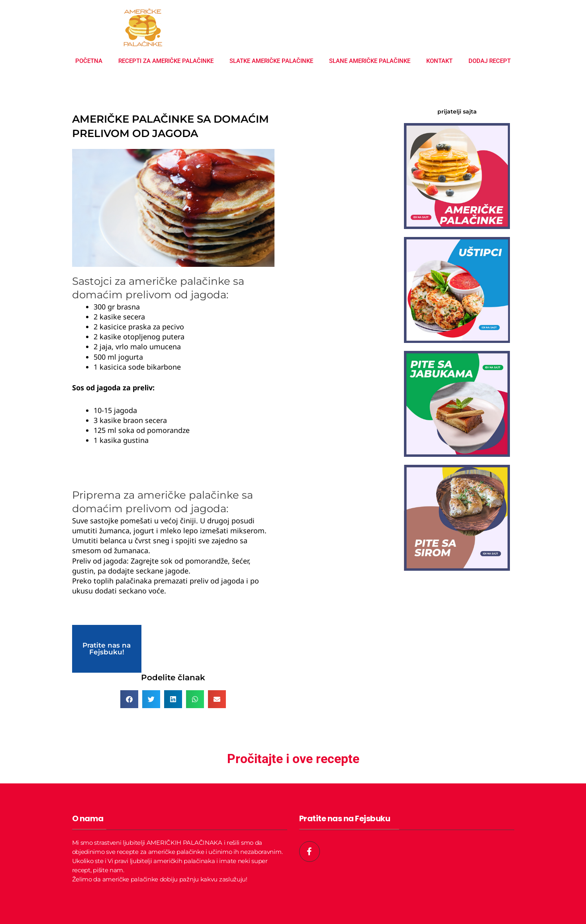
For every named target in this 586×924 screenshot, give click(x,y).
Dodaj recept (490, 61)
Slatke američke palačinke (271, 61)
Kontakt (439, 61)
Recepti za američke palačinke (166, 61)
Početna (89, 61)
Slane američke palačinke (370, 61)
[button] (129, 699)
